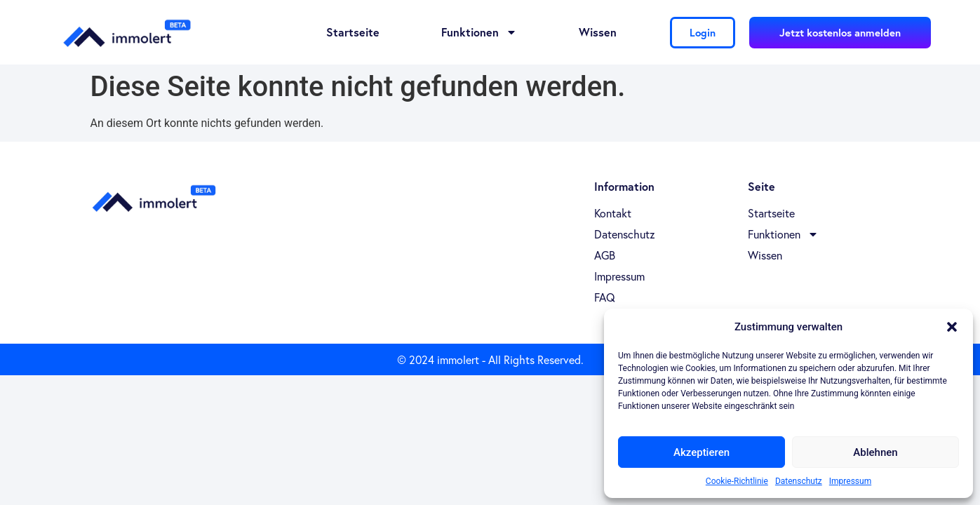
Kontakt (613, 213)
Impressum (850, 481)
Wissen (598, 32)
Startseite (353, 32)
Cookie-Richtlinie (737, 481)
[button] (952, 327)
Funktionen (479, 32)
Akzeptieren (702, 452)
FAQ (605, 297)
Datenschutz (799, 481)
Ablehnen (875, 452)
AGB (605, 255)
